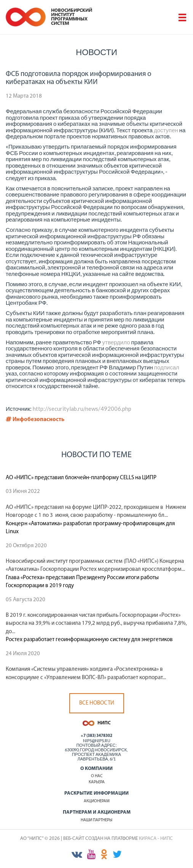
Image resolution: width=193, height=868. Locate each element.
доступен (166, 130)
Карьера (97, 782)
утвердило (116, 342)
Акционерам (97, 801)
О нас (97, 776)
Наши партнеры (96, 820)
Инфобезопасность (35, 420)
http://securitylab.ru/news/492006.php (82, 409)
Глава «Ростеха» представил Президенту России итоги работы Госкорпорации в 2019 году (82, 582)
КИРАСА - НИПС (156, 839)
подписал (167, 367)
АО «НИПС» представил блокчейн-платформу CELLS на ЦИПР (81, 478)
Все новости (97, 703)
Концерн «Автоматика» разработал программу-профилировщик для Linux (90, 528)
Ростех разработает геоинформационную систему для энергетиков (89, 640)
